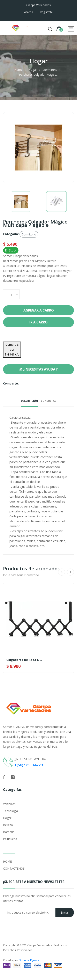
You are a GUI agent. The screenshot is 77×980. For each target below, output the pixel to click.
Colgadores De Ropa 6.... (24, 660)
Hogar (33, 70)
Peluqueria (10, 839)
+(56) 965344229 (29, 765)
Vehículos (9, 804)
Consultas (48, 401)
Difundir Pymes (29, 960)
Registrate (46, 12)
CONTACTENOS (14, 868)
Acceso (29, 12)
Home (18, 70)
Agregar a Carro (39, 310)
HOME (7, 861)
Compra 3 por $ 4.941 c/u (12, 349)
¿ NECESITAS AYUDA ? (39, 369)
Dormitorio (50, 70)
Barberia (9, 832)
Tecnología (10, 811)
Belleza (8, 825)
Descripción (29, 401)
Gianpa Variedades (40, 945)
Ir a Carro (38, 322)
